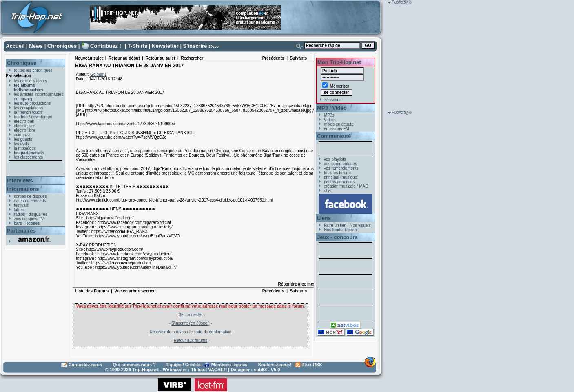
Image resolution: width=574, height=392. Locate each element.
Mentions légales (229, 365)
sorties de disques (30, 196)
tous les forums (338, 173)
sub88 (260, 370)
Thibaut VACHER (209, 370)
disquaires (38, 214)
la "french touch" (29, 112)
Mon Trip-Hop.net (339, 62)
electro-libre (24, 130)
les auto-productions (32, 103)
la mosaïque (25, 148)
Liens (324, 218)
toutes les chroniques (33, 70)
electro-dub (24, 121)
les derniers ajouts (30, 81)
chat (328, 191)
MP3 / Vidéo (332, 108)
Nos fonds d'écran (340, 230)
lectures (32, 223)
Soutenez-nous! (275, 365)
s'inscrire (333, 100)
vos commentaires (340, 164)
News (36, 46)
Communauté (334, 136)
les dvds (21, 144)
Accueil (15, 46)
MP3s (329, 115)
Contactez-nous (85, 365)
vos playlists (335, 159)
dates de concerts (30, 201)
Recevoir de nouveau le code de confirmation (191, 332)
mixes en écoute (339, 124)
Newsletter (165, 46)
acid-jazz (22, 135)
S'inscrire (195, 46)
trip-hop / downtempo (33, 117)
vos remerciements (341, 168)
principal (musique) (341, 177)
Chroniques (62, 46)
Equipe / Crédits (184, 365)
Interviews (20, 180)
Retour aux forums (191, 340)
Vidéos (330, 120)
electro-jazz (24, 126)
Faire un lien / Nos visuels (347, 225)
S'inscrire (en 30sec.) (191, 323)
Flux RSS (312, 365)
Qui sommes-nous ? (134, 365)
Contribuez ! (106, 46)
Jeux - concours (337, 237)
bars (18, 223)
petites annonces (339, 182)
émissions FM (337, 129)
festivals (21, 205)
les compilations (28, 108)
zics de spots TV (29, 219)
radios (19, 214)
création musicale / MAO (346, 186)
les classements (28, 157)
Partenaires (21, 231)
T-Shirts (137, 46)
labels (19, 210)
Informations (23, 189)
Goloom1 (99, 74)
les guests (23, 139)
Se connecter (191, 315)
